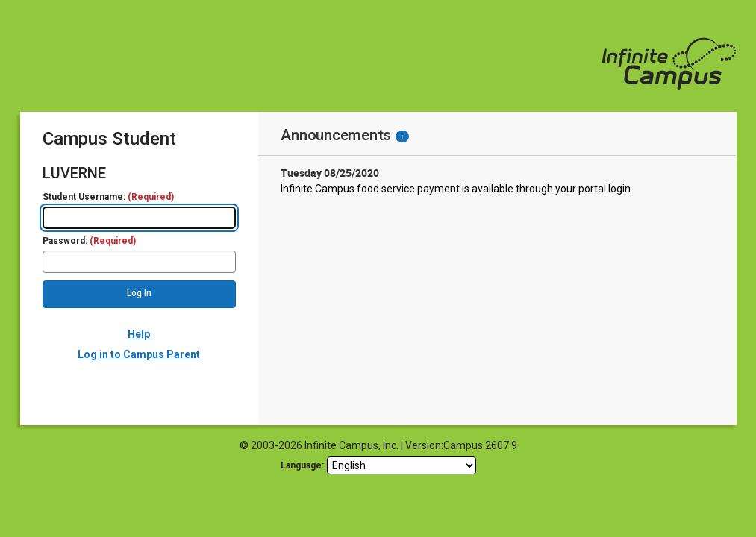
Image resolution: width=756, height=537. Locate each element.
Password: (89, 241)
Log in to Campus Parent (139, 354)
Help (139, 334)
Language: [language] (302, 465)
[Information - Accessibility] (402, 136)
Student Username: (108, 197)
